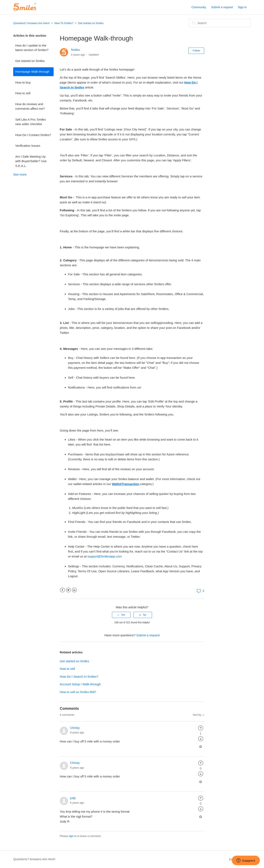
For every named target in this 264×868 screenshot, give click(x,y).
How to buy (23, 82)
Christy (75, 728)
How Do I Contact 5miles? (33, 135)
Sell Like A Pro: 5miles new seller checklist (31, 122)
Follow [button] (196, 51)
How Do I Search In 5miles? (79, 677)
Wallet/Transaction (125, 484)
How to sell (23, 93)
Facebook (62, 590)
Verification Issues (28, 146)
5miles (75, 50)
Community (199, 7)
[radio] (121, 615)
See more (20, 174)
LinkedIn (74, 590)
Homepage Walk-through (32, 72)
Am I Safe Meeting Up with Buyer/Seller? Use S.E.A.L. (31, 161)
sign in (73, 836)
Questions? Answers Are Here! (31, 23)
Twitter (68, 590)
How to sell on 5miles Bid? (78, 692)
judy (73, 798)
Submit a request (222, 7)
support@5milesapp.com (105, 556)
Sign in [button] (242, 7)
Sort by (197, 715)
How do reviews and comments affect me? (30, 106)
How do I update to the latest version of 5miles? (32, 48)
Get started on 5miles (91, 23)
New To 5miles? (64, 23)
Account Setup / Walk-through (80, 684)
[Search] (220, 23)
